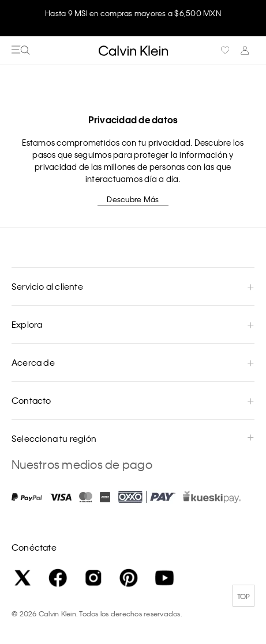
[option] (133, 18)
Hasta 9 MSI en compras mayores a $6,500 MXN (133, 13)
